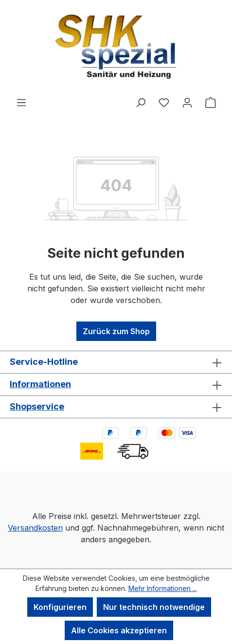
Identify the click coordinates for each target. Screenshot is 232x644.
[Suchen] (141, 102)
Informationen (40, 384)
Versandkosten (35, 528)
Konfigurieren (60, 607)
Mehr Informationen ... (163, 588)
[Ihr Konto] (187, 102)
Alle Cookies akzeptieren (119, 630)
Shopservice (37, 406)
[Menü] (21, 102)
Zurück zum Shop (116, 331)
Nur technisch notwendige (154, 607)
